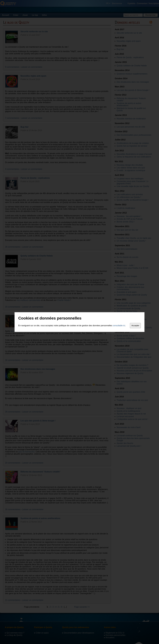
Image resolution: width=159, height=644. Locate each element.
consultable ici (119, 326)
